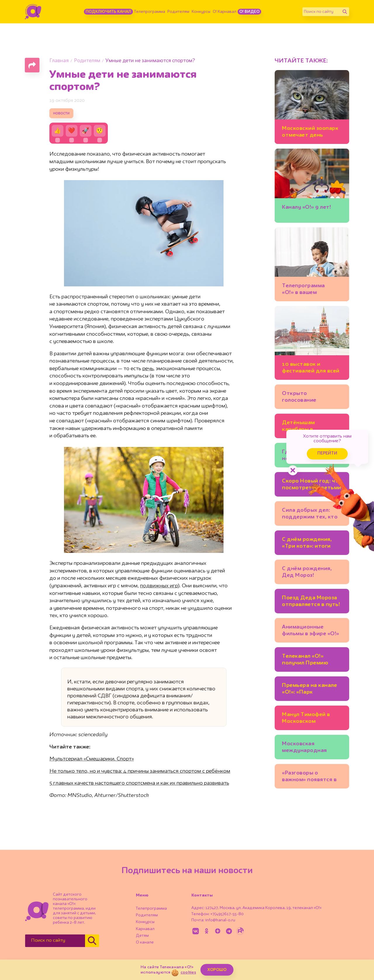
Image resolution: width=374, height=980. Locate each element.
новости (61, 113)
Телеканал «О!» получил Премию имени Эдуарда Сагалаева (305, 660)
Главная (59, 61)
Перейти (327, 454)
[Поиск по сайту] (321, 12)
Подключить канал (108, 12)
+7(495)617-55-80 (227, 914)
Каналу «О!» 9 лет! (307, 207)
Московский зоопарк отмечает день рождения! (310, 133)
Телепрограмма (150, 12)
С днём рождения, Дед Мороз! (307, 572)
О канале (145, 942)
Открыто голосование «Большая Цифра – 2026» (307, 398)
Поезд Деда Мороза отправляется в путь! (311, 601)
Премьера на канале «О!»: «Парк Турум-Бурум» (309, 690)
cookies (188, 972)
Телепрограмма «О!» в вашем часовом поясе (303, 290)
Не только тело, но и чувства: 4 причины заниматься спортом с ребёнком (140, 771)
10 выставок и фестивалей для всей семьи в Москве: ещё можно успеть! (311, 369)
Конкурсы (201, 12)
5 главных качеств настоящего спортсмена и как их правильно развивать (139, 783)
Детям (142, 936)
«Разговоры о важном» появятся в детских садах (309, 777)
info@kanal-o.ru (220, 920)
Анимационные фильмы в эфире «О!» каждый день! (311, 631)
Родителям (178, 12)
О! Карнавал (225, 12)
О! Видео (249, 12)
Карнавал (145, 929)
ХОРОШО (217, 970)
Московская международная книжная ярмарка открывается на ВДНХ (306, 748)
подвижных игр (159, 586)
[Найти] (345, 12)
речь (148, 369)
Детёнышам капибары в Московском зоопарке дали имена (311, 427)
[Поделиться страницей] (32, 65)
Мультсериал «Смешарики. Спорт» (92, 759)
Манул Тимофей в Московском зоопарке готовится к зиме (311, 719)
